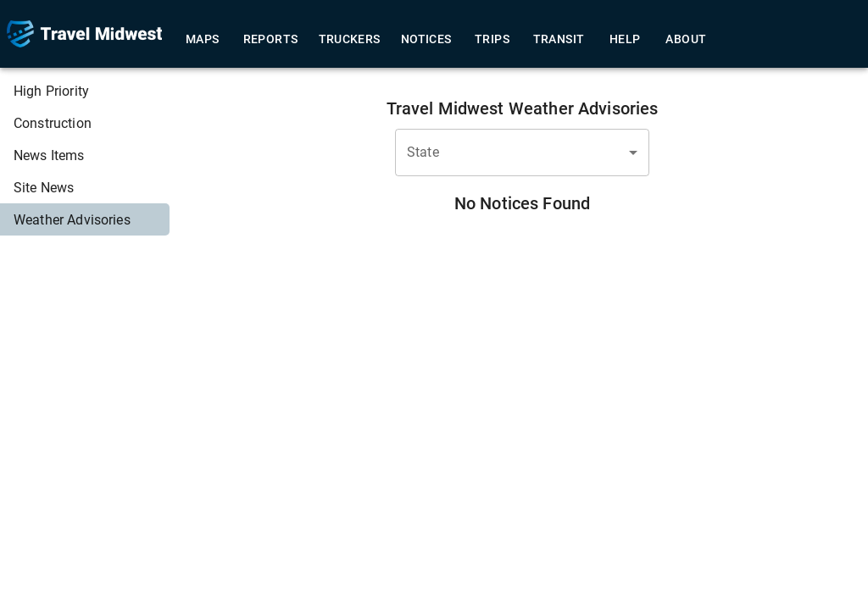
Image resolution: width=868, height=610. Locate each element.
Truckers (350, 39)
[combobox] (522, 152)
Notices (426, 39)
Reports (271, 39)
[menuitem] (85, 91)
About (686, 39)
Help (625, 39)
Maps (203, 39)
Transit (559, 39)
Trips (492, 39)
